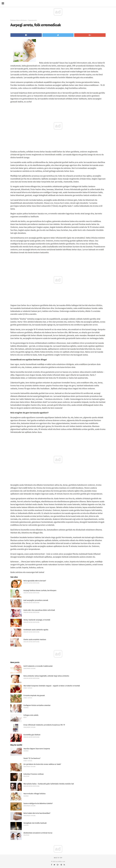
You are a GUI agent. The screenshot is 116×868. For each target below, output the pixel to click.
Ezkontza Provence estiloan (34, 774)
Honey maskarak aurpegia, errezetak (37, 620)
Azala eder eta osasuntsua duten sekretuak (39, 610)
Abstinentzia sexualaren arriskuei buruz (38, 833)
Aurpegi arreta (33, 20)
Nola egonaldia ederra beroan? (35, 581)
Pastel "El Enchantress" (32, 758)
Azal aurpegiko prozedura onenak (36, 600)
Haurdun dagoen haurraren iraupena (37, 749)
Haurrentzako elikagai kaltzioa (34, 794)
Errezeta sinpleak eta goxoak (34, 696)
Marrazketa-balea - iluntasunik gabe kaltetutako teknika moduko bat (49, 784)
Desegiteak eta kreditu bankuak (35, 823)
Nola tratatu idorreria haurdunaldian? (37, 813)
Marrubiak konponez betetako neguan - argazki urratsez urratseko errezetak (52, 686)
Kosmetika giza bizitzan (32, 735)
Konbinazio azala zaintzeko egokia (36, 630)
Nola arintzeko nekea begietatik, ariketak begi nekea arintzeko (46, 676)
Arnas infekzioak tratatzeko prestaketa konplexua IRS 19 (44, 725)
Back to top (58, 858)
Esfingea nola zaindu (31, 715)
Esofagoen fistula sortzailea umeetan (37, 705)
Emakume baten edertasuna (19, 20)
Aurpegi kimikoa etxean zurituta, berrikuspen (40, 590)
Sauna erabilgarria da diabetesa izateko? (38, 803)
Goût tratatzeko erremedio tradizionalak (38, 666)
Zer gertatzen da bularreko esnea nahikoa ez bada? (42, 764)
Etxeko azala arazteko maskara (35, 640)
